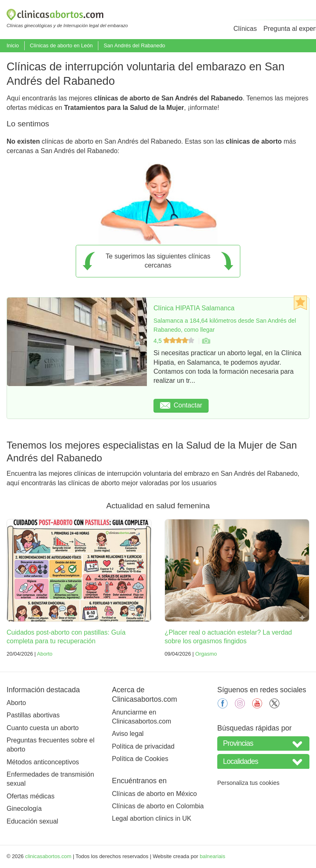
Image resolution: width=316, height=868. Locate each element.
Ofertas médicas (30, 796)
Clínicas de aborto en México (154, 794)
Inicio (13, 45)
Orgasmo (206, 654)
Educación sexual (32, 821)
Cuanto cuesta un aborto (43, 728)
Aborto (45, 654)
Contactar (181, 405)
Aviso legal (128, 734)
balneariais (212, 856)
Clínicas (245, 29)
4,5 (175, 341)
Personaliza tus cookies (248, 783)
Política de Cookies (140, 759)
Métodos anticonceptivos (43, 762)
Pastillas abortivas (33, 715)
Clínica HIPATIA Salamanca (194, 308)
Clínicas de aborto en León (61, 45)
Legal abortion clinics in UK (152, 818)
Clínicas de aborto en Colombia (158, 806)
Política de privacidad (143, 746)
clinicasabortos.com (48, 856)
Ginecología (24, 809)
